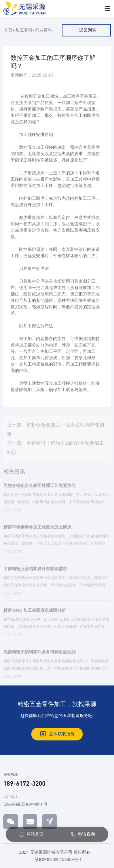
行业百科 (44, 30)
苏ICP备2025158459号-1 (58, 859)
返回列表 (88, 30)
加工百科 (24, 30)
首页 (8, 30)
